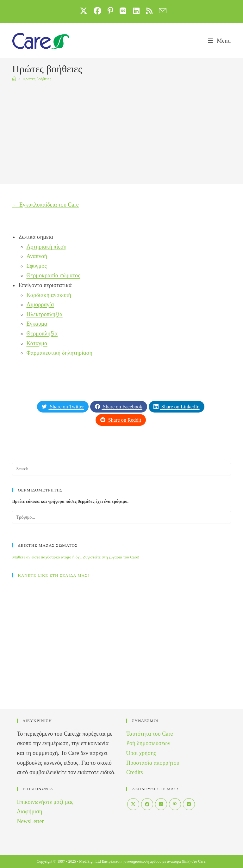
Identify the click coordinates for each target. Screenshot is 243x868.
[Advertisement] (121, 134)
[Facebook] (147, 804)
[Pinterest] (175, 804)
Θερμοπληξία (42, 334)
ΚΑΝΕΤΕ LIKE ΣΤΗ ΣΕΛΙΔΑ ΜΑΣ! (53, 575)
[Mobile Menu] (219, 41)
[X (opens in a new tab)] (84, 11)
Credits (135, 772)
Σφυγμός (36, 266)
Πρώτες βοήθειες (37, 79)
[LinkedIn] (161, 804)
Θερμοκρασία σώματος (53, 275)
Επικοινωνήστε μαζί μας (45, 802)
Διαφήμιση (29, 811)
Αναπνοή (37, 256)
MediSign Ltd (90, 861)
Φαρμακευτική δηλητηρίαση (59, 353)
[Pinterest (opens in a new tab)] (110, 11)
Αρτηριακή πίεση (46, 247)
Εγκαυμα (37, 324)
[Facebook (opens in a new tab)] (97, 11)
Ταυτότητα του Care (150, 734)
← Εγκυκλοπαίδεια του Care (45, 205)
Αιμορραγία (40, 304)
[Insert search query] (121, 469)
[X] (133, 804)
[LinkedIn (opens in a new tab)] (136, 11)
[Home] (14, 79)
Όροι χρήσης (141, 753)
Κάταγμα (37, 343)
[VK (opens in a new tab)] (123, 11)
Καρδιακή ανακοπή (49, 295)
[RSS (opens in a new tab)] (149, 11)
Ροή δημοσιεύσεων (148, 743)
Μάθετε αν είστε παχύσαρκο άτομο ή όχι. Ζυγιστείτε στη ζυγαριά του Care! (76, 557)
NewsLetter (30, 821)
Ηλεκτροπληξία (44, 314)
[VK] (189, 804)
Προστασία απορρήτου (153, 763)
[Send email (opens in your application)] (161, 11)
